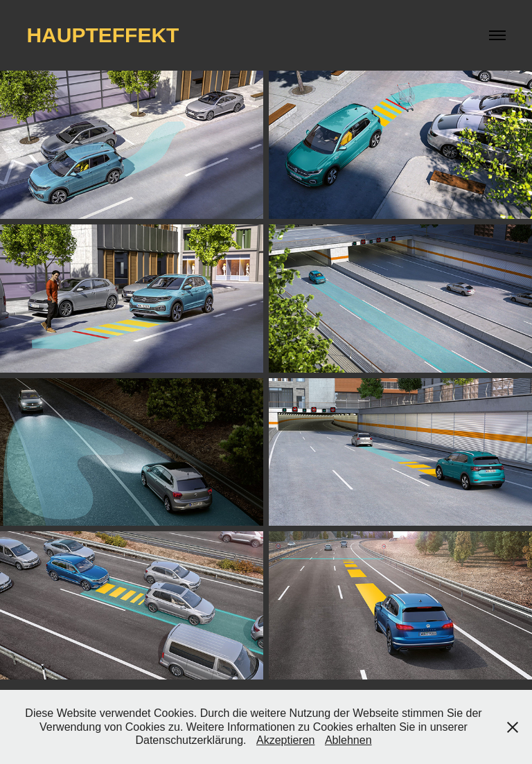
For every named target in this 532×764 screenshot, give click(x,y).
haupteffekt (103, 35)
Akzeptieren (286, 740)
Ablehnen (348, 740)
